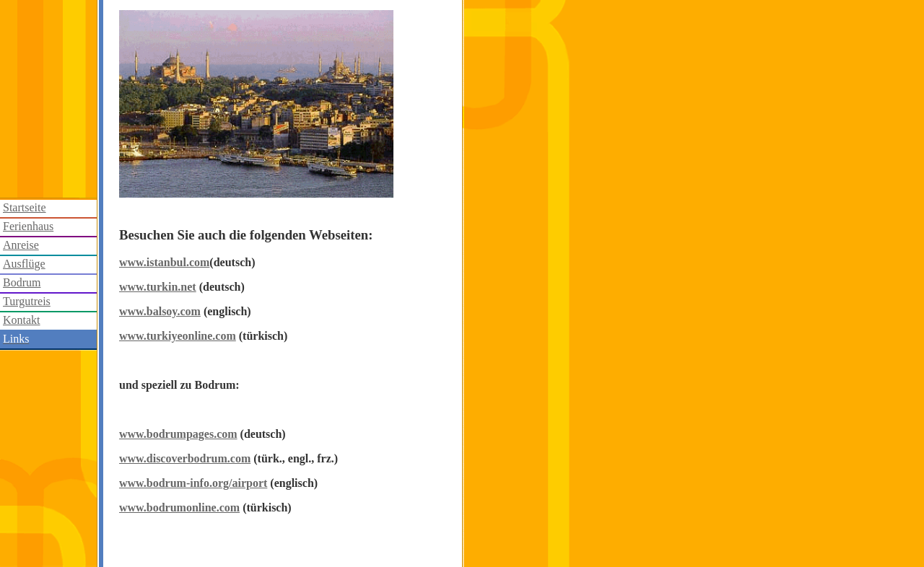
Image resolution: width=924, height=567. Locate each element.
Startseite (25, 207)
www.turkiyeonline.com (178, 336)
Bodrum (22, 282)
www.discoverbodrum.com (185, 458)
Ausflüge (24, 264)
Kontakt (22, 320)
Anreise (21, 245)
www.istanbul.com (164, 262)
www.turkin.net (158, 287)
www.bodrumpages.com (178, 434)
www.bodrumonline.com (179, 507)
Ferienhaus (28, 226)
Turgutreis (27, 301)
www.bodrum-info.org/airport (193, 483)
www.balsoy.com (160, 311)
